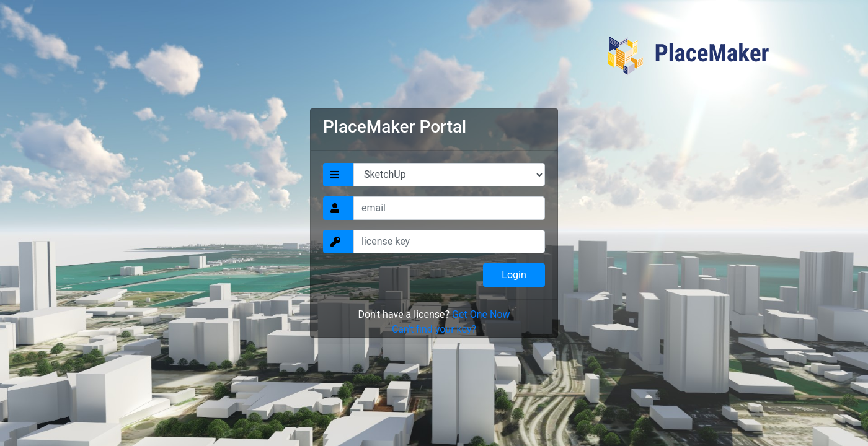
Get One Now (481, 314)
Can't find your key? (434, 329)
